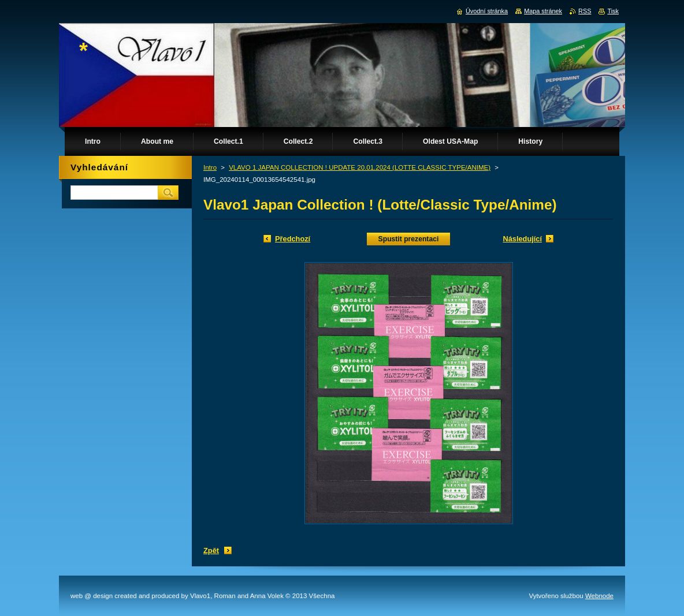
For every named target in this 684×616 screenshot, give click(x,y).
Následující (522, 239)
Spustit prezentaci (409, 239)
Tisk (613, 11)
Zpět (211, 550)
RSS (585, 11)
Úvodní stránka (487, 11)
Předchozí (293, 239)
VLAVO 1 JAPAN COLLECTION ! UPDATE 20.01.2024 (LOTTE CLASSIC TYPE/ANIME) (360, 167)
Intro (210, 167)
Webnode (599, 596)
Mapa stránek (543, 11)
